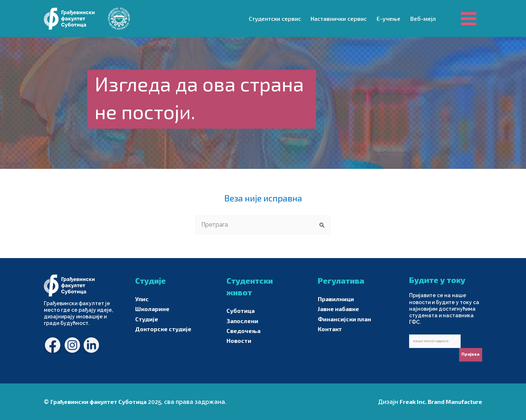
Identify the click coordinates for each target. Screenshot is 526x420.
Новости (239, 340)
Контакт (330, 329)
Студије (147, 319)
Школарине (152, 309)
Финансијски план (344, 319)
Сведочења (243, 331)
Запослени (242, 321)
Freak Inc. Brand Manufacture (441, 402)
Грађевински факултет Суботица (98, 402)
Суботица (241, 311)
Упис (142, 299)
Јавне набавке (338, 309)
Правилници (336, 299)
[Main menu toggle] (469, 18)
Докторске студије (163, 329)
